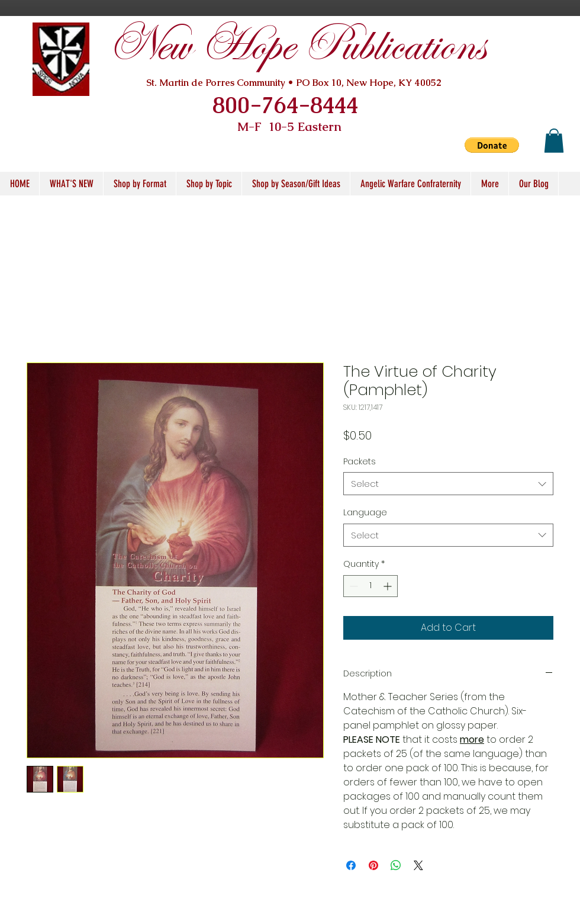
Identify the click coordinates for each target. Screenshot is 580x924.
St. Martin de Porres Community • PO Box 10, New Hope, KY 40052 (294, 83)
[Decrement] (352, 586)
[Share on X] (418, 865)
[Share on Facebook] (351, 865)
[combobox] (448, 484)
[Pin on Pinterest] (373, 865)
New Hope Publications (297, 46)
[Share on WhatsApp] (396, 865)
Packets (360, 461)
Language (365, 512)
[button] (492, 145)
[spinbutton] (370, 586)
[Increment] (389, 586)
